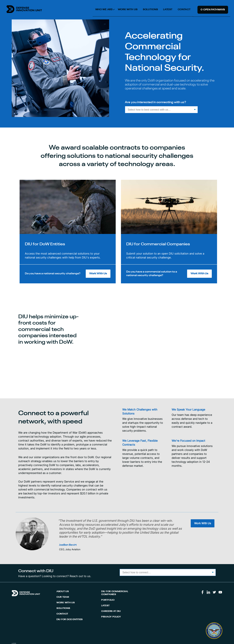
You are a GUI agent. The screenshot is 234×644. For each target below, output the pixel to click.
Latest (168, 10)
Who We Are (104, 10)
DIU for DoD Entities (70, 620)
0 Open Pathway (213, 10)
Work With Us (128, 10)
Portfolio (108, 600)
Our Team (63, 597)
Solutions (150, 10)
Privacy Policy (111, 617)
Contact (184, 10)
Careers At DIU (111, 611)
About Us (63, 592)
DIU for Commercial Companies (115, 593)
